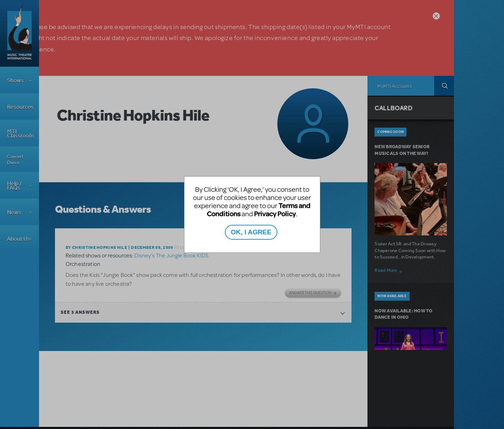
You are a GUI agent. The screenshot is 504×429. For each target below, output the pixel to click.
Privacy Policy (275, 214)
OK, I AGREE (251, 232)
